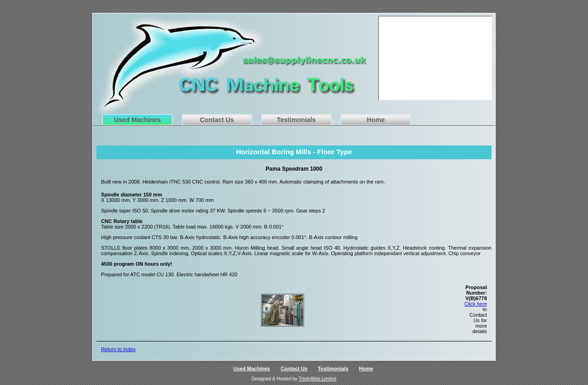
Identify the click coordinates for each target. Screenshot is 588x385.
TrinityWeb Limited (317, 379)
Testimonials (297, 120)
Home (376, 120)
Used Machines (137, 120)
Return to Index (118, 349)
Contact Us (217, 120)
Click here (476, 304)
